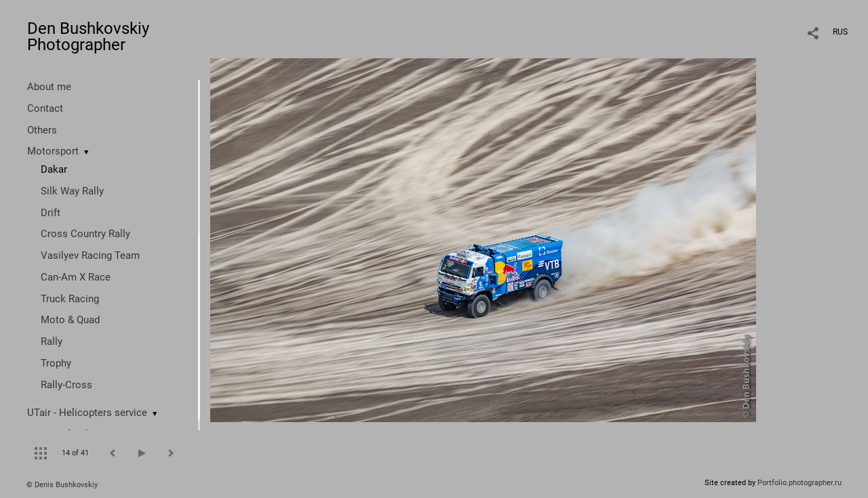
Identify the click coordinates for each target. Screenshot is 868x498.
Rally (52, 341)
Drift (51, 213)
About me (49, 87)
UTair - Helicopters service (87, 413)
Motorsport (53, 151)
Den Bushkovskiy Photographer (88, 37)
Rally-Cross (66, 385)
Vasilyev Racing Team (90, 255)
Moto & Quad (70, 320)
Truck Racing (70, 299)
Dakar (54, 169)
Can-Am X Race (76, 277)
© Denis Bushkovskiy (62, 485)
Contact (45, 108)
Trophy (56, 363)
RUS (840, 32)
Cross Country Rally (85, 234)
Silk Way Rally (72, 191)
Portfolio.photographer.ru (800, 483)
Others (42, 130)
